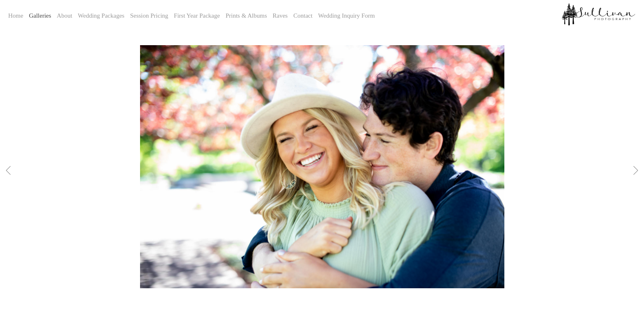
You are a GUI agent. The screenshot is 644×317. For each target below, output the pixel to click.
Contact (303, 16)
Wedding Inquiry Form (347, 16)
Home (16, 16)
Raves (280, 16)
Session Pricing (149, 16)
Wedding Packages (101, 16)
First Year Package (197, 16)
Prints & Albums (246, 16)
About (64, 16)
